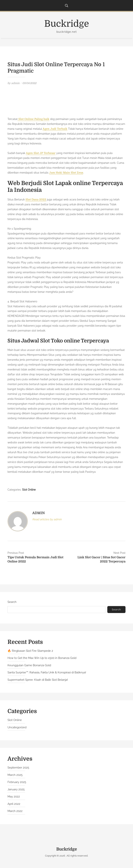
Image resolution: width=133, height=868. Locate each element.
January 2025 (16, 790)
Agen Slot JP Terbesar (40, 153)
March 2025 (15, 776)
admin (15, 83)
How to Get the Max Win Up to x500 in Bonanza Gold (42, 659)
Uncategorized (17, 728)
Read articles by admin (47, 520)
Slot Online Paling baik (33, 119)
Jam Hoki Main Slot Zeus (65, 173)
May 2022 (14, 797)
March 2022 (15, 812)
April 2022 (14, 805)
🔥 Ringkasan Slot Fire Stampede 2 (30, 651)
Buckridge (67, 24)
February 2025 (17, 783)
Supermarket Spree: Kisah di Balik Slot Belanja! (38, 680)
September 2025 (18, 768)
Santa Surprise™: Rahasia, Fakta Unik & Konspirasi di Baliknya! (47, 673)
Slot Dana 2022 (36, 200)
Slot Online (29, 490)
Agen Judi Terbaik (55, 129)
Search (12, 602)
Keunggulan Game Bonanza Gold (29, 666)
